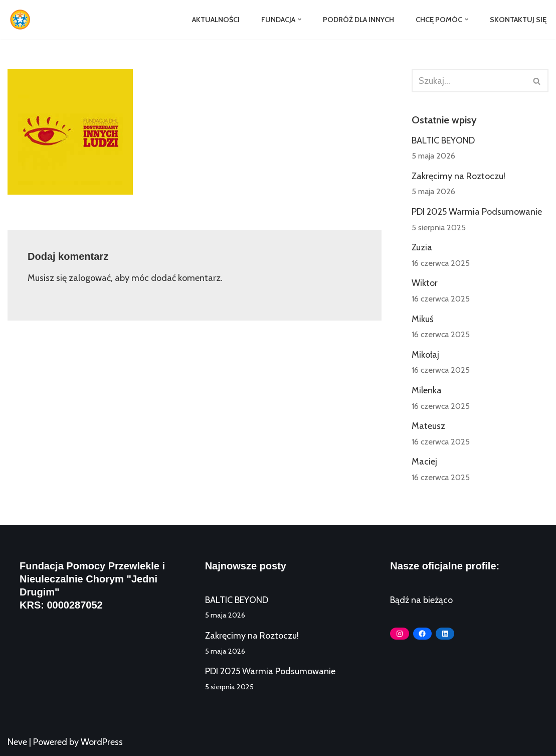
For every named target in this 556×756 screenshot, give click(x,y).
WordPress (102, 742)
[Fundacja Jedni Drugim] (23, 20)
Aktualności (216, 20)
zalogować (90, 278)
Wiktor (425, 283)
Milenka (427, 390)
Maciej (424, 462)
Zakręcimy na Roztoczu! (458, 176)
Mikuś (422, 319)
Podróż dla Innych (358, 20)
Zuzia (422, 247)
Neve (17, 742)
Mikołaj (425, 355)
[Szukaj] (469, 81)
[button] (300, 19)
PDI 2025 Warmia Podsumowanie (477, 212)
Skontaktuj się (518, 20)
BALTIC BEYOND (443, 140)
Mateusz (428, 426)
